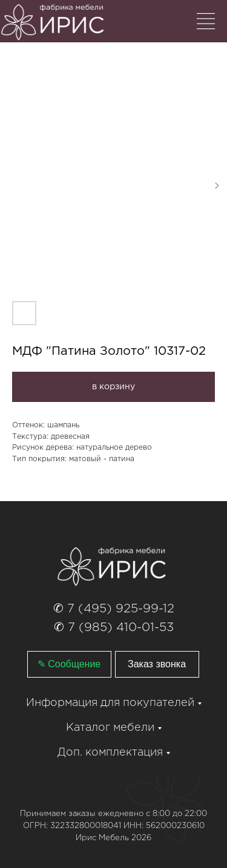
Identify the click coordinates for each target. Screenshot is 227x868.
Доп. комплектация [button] (110, 753)
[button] (157, 664)
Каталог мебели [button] (110, 728)
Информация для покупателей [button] (110, 703)
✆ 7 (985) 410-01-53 (114, 627)
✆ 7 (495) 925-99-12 (114, 609)
